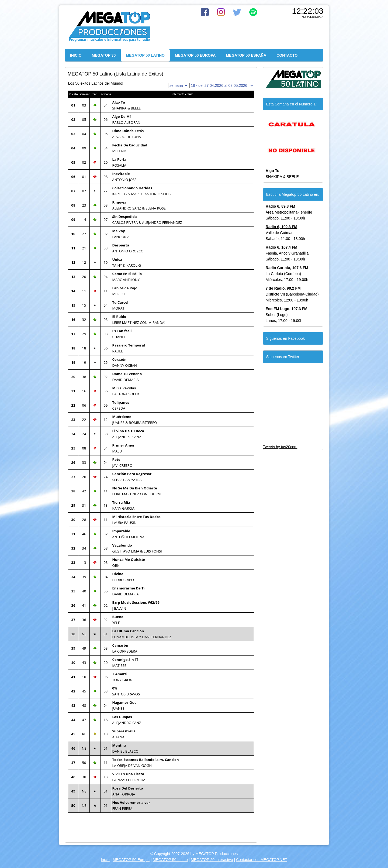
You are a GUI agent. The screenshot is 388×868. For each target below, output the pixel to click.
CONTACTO (287, 55)
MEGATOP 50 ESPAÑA (246, 55)
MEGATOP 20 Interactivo (212, 860)
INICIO (76, 55)
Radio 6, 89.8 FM (280, 206)
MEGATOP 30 (104, 55)
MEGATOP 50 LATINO (145, 55)
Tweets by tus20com (280, 447)
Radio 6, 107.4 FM (281, 247)
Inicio (105, 860)
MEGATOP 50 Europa (131, 860)
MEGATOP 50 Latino (170, 860)
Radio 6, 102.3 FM (281, 227)
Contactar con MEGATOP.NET (262, 860)
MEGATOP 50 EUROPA (195, 55)
